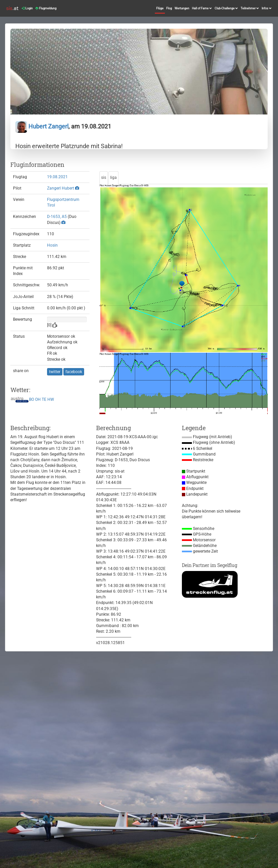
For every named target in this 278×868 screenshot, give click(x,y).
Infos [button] (267, 8)
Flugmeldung (46, 8)
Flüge (160, 8)
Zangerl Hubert (61, 188)
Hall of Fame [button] (202, 8)
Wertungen (182, 8)
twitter (55, 372)
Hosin (52, 245)
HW (51, 399)
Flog (169, 8)
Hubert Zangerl (42, 126)
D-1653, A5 (57, 217)
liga (113, 178)
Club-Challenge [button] (226, 8)
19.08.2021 (57, 177)
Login (27, 8)
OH (38, 399)
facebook (74, 372)
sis (104, 178)
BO (32, 399)
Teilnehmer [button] (250, 8)
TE (44, 399)
